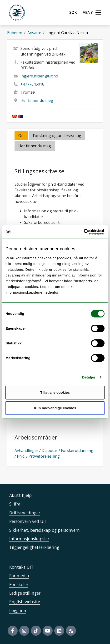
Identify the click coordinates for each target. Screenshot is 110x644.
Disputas (50, 450)
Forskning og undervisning (57, 136)
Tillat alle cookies (55, 392)
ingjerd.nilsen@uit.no (39, 76)
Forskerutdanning (77, 450)
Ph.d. (21, 456)
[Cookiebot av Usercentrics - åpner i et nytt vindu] (84, 232)
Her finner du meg (37, 100)
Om (21, 136)
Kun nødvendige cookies (55, 408)
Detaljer (89, 377)
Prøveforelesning (44, 456)
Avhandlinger (26, 450)
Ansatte (34, 33)
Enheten (15, 33)
